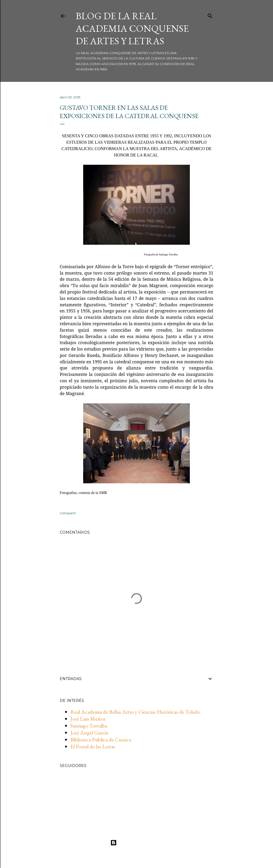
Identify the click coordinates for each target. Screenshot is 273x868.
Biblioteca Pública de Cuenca (101, 740)
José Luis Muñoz (88, 719)
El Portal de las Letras (93, 746)
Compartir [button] (68, 513)
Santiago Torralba (89, 726)
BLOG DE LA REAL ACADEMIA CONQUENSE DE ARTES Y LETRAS (132, 28)
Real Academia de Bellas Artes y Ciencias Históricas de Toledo (135, 712)
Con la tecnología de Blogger (137, 843)
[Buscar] (210, 15)
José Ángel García (89, 733)
